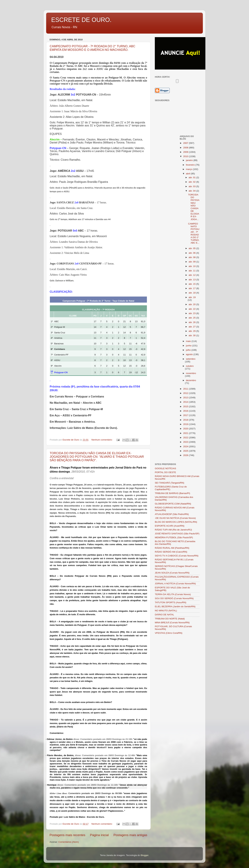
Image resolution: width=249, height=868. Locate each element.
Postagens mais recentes (67, 835)
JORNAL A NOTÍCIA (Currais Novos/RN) (175, 584)
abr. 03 (192, 186)
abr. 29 (192, 331)
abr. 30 (192, 335)
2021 (186, 433)
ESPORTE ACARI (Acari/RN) (170, 526)
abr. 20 (192, 304)
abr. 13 (192, 280)
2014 (186, 402)
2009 (186, 152)
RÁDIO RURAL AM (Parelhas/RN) (172, 548)
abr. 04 (192, 191)
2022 (186, 438)
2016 (186, 411)
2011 (186, 389)
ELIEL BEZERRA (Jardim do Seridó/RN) (175, 606)
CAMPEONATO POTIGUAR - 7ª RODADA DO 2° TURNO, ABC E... (194, 233)
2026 (186, 455)
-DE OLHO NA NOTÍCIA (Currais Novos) (175, 518)
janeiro (190, 160)
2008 (186, 148)
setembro (191, 359)
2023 (186, 442)
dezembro (191, 380)
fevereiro (191, 165)
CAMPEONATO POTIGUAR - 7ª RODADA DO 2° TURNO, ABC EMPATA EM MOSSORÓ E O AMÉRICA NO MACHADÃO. (92, 48)
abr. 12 (192, 275)
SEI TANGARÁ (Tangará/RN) (169, 483)
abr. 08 (192, 257)
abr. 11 (192, 271)
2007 (186, 143)
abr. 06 (192, 253)
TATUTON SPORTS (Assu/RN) (171, 602)
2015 (186, 406)
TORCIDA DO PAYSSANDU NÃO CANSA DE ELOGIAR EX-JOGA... (194, 207)
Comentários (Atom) (69, 842)
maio (189, 341)
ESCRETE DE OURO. (81, 20)
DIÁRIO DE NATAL (164, 615)
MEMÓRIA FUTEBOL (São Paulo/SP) (174, 537)
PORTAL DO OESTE (165, 472)
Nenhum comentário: (102, 440)
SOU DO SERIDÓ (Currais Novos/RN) (174, 598)
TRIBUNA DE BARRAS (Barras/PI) (172, 493)
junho (189, 346)
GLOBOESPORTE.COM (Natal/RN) (173, 504)
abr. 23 (192, 313)
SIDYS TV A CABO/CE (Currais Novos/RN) (177, 556)
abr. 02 (192, 182)
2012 (186, 393)
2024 (186, 446)
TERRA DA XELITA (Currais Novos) (173, 594)
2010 (186, 156)
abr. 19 (192, 297)
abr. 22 (192, 309)
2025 (186, 451)
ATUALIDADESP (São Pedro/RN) (172, 514)
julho (189, 350)
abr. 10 (192, 266)
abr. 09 (192, 262)
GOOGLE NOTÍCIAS (165, 468)
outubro (190, 366)
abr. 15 (192, 284)
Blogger (145, 855)
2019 (186, 424)
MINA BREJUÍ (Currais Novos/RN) (172, 623)
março (189, 169)
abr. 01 (192, 177)
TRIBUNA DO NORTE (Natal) (170, 619)
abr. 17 (192, 288)
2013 (186, 398)
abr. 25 (192, 318)
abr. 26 (192, 322)
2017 (186, 415)
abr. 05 (192, 248)
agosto (190, 354)
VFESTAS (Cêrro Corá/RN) (169, 633)
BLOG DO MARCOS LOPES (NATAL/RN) (176, 522)
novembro (191, 373)
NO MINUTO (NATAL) (166, 611)
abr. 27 (192, 327)
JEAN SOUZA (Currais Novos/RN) (172, 573)
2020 (186, 429)
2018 (186, 420)
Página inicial (99, 835)
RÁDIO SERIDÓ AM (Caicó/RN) (171, 552)
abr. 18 (192, 293)
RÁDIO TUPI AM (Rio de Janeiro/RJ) (173, 530)
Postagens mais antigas (130, 835)
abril (188, 174)
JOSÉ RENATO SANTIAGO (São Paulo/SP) (177, 534)
